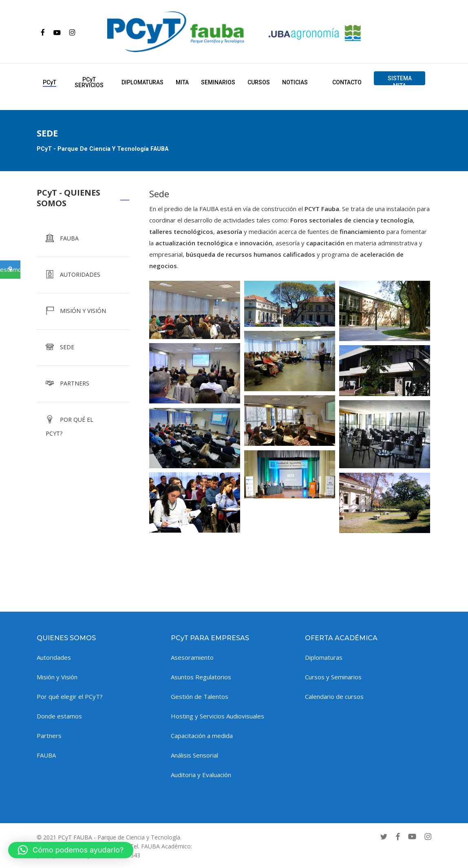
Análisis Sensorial (194, 755)
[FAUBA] (83, 239)
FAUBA (46, 755)
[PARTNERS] (83, 384)
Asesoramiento (192, 657)
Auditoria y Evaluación (201, 775)
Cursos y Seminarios (333, 677)
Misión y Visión (57, 677)
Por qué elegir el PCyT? (70, 696)
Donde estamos (59, 716)
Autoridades (54, 657)
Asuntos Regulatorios (201, 677)
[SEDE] (83, 348)
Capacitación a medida (202, 736)
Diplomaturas (324, 657)
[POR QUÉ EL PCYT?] (83, 425)
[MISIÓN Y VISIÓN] (83, 311)
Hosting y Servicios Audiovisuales (217, 716)
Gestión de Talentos (200, 696)
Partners (49, 736)
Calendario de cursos (334, 696)
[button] (71, 850)
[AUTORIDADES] (83, 275)
